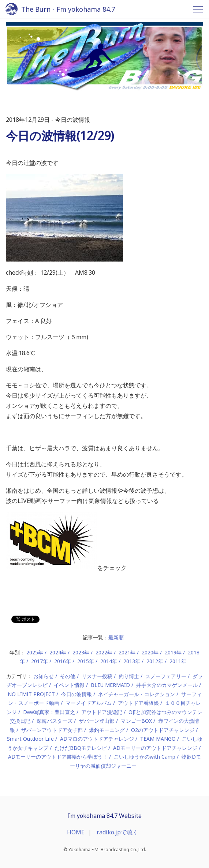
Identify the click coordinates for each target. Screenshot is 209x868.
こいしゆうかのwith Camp (145, 757)
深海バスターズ (55, 721)
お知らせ (44, 676)
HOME (76, 832)
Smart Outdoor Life (30, 739)
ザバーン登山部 (97, 721)
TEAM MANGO (158, 739)
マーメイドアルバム (89, 703)
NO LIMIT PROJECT (31, 694)
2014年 (109, 661)
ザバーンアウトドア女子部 (52, 730)
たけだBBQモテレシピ (81, 748)
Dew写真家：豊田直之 (49, 712)
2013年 (132, 661)
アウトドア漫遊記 (102, 712)
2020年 (150, 652)
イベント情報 (69, 685)
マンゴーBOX (136, 721)
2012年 (155, 661)
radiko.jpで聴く (117, 832)
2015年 (86, 661)
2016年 (63, 661)
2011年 (178, 661)
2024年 (58, 652)
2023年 (81, 652)
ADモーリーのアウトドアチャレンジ (155, 748)
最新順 (116, 637)
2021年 (127, 652)
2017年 (40, 661)
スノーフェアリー (166, 676)
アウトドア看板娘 (138, 703)
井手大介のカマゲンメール (167, 685)
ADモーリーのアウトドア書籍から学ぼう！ (58, 757)
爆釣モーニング (107, 730)
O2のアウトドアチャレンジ (163, 730)
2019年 (173, 652)
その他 (68, 676)
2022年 (104, 652)
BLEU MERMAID (110, 685)
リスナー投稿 (97, 676)
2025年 (35, 652)
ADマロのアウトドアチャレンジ (97, 739)
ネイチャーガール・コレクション (137, 694)
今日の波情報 (76, 694)
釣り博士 (129, 676)
